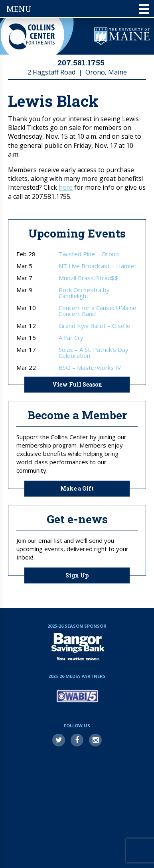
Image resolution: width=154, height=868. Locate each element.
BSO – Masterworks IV (90, 368)
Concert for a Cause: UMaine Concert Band (98, 311)
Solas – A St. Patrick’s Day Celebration (94, 353)
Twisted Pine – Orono (89, 254)
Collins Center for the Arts (32, 36)
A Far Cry (71, 338)
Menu (78, 9)
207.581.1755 (81, 62)
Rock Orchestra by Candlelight (84, 293)
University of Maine (122, 36)
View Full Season (77, 384)
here (66, 187)
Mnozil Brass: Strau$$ (88, 278)
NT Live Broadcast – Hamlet (98, 266)
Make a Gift (77, 488)
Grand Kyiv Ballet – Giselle (95, 326)
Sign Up (77, 575)
